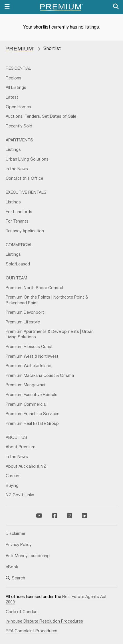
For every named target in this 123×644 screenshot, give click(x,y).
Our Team (16, 278)
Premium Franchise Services (33, 414)
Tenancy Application (25, 231)
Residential (18, 69)
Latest (12, 98)
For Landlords (19, 212)
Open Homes (18, 107)
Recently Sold (19, 126)
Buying (12, 486)
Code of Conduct (22, 612)
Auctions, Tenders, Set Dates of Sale (41, 117)
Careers (13, 476)
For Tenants (17, 222)
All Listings (16, 88)
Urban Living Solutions (27, 160)
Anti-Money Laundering (28, 556)
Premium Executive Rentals (32, 395)
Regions (14, 78)
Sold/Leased (18, 264)
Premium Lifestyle (23, 322)
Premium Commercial (26, 405)
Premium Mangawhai (25, 385)
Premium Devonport (25, 313)
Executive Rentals (26, 193)
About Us (16, 438)
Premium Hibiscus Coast (29, 347)
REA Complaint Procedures (32, 631)
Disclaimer (16, 534)
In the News (17, 169)
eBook (12, 567)
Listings (13, 150)
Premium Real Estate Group (32, 424)
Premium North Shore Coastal (34, 288)
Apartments (19, 140)
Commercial (19, 245)
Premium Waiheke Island (29, 366)
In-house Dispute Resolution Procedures (44, 622)
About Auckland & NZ (26, 467)
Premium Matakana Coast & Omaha (40, 376)
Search (15, 578)
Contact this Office (24, 179)
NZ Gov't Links (20, 495)
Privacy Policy (19, 545)
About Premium (21, 447)
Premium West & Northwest (32, 357)
